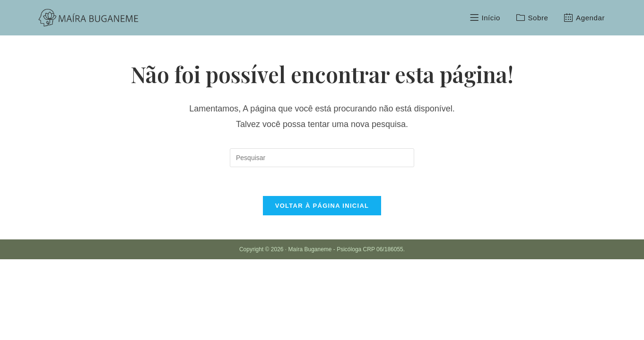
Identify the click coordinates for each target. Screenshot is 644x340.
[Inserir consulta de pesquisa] (322, 158)
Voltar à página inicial (322, 206)
